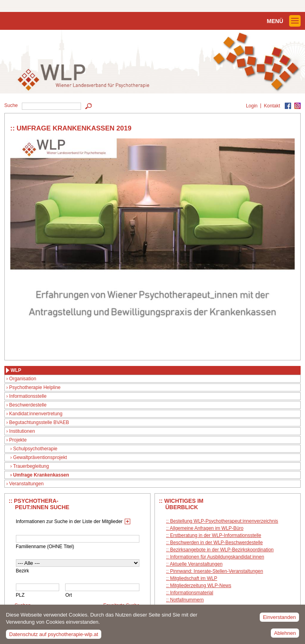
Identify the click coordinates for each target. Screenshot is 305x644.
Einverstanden (279, 619)
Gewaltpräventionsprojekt (40, 457)
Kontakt (272, 106)
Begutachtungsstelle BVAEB (39, 422)
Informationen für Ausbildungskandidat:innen (217, 557)
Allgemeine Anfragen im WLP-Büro (207, 528)
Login (252, 106)
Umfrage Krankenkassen (41, 475)
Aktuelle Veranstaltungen (196, 564)
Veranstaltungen (26, 484)
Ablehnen (285, 635)
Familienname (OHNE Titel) (45, 547)
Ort (69, 595)
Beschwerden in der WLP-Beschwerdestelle (216, 543)
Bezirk (22, 571)
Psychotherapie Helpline (35, 387)
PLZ (20, 595)
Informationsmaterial (192, 593)
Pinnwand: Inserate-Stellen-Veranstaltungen (216, 571)
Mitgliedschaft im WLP (194, 578)
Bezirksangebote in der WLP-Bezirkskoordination (222, 550)
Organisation (23, 379)
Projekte (18, 440)
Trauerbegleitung (31, 466)
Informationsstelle (28, 396)
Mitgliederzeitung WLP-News (201, 586)
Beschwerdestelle (28, 405)
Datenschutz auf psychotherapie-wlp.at (54, 637)
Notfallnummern (187, 600)
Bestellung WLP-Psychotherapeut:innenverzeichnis (224, 521)
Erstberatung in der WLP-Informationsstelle (215, 535)
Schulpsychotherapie (35, 449)
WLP (16, 370)
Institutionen (22, 431)
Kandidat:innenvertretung (36, 414)
